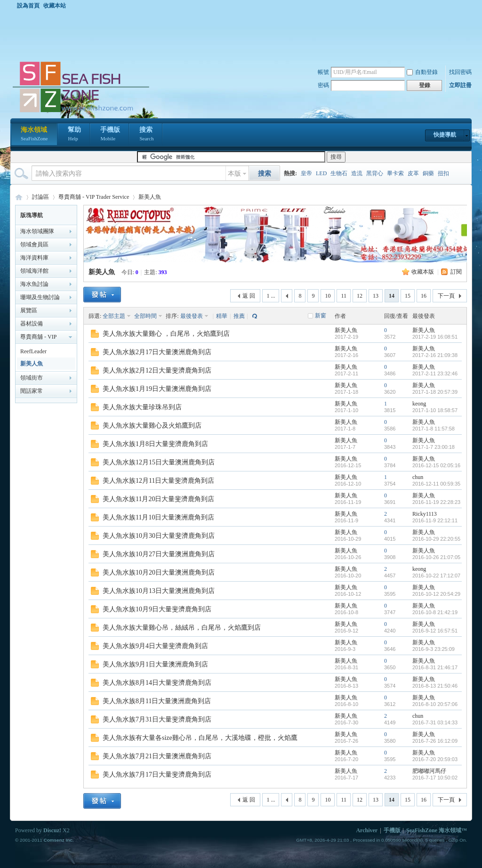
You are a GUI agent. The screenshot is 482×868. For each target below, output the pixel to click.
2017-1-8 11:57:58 (434, 429)
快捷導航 (445, 135)
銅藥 (428, 173)
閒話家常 (32, 391)
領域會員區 (34, 244)
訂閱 (456, 272)
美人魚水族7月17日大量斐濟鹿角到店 (157, 775)
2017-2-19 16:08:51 (435, 337)
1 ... (271, 296)
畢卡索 (395, 173)
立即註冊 (460, 85)
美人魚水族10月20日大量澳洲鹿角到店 (159, 572)
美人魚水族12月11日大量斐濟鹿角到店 (158, 481)
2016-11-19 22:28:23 (436, 502)
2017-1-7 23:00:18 (434, 447)
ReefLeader (33, 351)
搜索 (146, 135)
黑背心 (375, 173)
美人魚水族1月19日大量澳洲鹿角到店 (157, 389)
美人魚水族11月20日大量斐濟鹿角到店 (158, 499)
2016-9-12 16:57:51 (435, 631)
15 (408, 296)
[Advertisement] (243, 35)
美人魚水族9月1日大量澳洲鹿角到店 (155, 664)
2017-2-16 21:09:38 (435, 355)
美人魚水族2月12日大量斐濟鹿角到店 (157, 370)
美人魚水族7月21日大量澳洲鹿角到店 (157, 756)
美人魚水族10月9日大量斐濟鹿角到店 (157, 609)
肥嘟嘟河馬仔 (429, 771)
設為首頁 (28, 6)
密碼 (323, 85)
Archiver (367, 830)
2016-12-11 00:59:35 (436, 484)
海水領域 (34, 135)
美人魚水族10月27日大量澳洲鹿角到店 (159, 554)
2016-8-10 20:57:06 (435, 704)
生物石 (339, 173)
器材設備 (32, 324)
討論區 (40, 197)
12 (360, 296)
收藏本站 (55, 6)
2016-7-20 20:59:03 (435, 759)
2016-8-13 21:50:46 (435, 686)
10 (328, 296)
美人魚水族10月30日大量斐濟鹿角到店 (159, 536)
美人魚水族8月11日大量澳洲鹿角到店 (157, 701)
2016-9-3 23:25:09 (434, 649)
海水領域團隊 (37, 231)
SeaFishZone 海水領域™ (437, 830)
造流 (357, 173)
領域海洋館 (34, 271)
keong (419, 404)
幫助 (74, 135)
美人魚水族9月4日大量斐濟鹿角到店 (155, 646)
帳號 (323, 72)
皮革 (413, 173)
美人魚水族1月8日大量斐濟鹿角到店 (155, 444)
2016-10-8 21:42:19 (435, 612)
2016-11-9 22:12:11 (435, 520)
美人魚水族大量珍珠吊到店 (142, 407)
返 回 (249, 296)
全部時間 (145, 316)
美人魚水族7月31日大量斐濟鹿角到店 (157, 719)
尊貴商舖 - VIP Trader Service (94, 197)
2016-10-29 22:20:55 (436, 539)
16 (424, 296)
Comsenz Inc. (58, 840)
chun (418, 477)
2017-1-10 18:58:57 (435, 410)
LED (321, 173)
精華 (222, 316)
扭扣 (443, 173)
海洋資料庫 (34, 258)
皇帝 (306, 173)
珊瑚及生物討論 (40, 297)
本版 (234, 174)
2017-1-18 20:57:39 (435, 392)
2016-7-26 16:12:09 (435, 741)
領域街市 (32, 378)
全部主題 (114, 316)
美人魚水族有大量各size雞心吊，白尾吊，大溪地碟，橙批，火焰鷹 (200, 738)
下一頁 (446, 296)
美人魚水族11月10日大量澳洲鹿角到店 (158, 517)
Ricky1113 (425, 514)
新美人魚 (150, 197)
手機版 (110, 135)
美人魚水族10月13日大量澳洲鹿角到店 (159, 591)
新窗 (321, 316)
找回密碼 (460, 72)
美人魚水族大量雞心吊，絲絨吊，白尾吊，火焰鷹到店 (182, 628)
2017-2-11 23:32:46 (435, 373)
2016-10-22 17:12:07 (436, 576)
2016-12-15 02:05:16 (436, 465)
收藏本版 (423, 272)
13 (376, 296)
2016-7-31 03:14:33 (435, 722)
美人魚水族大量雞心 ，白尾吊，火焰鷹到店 (166, 334)
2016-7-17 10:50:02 (435, 778)
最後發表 (192, 316)
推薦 (239, 316)
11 (344, 296)
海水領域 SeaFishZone (19, 197)
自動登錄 (422, 72)
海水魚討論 (34, 284)
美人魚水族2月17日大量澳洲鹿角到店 (157, 352)
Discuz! (52, 830)
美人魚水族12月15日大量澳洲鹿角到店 (159, 462)
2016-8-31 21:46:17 (435, 667)
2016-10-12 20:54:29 (436, 594)
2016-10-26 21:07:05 (436, 557)
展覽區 (29, 310)
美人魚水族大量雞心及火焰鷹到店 (152, 426)
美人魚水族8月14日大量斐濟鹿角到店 (157, 683)
